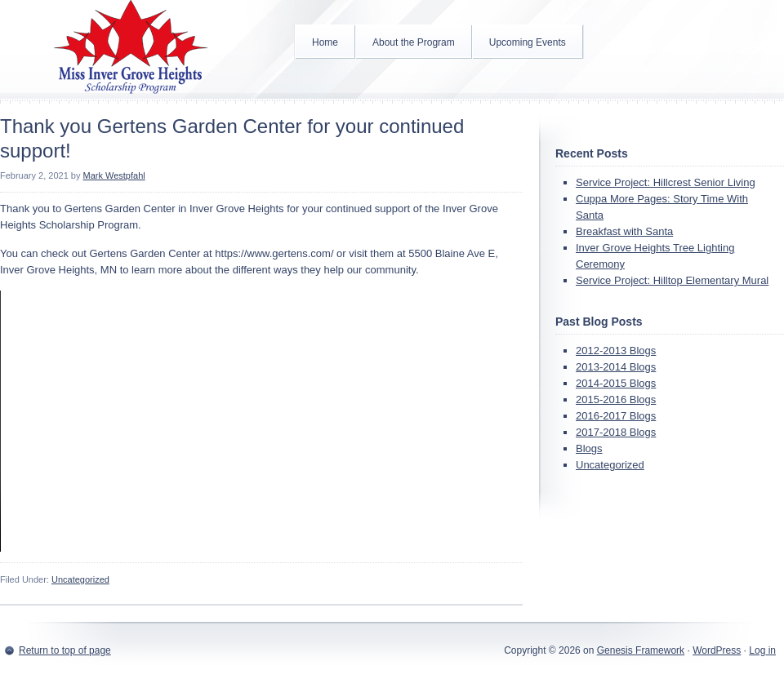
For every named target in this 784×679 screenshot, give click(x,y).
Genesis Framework (641, 650)
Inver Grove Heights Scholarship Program (131, 49)
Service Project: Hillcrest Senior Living (666, 182)
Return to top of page (65, 650)
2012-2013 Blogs (616, 351)
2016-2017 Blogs (616, 416)
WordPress (717, 650)
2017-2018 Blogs (616, 432)
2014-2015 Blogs (616, 383)
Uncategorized (80, 579)
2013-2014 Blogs (616, 367)
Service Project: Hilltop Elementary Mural (672, 280)
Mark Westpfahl (114, 175)
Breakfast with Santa (624, 231)
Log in (762, 650)
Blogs (589, 448)
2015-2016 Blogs (616, 399)
